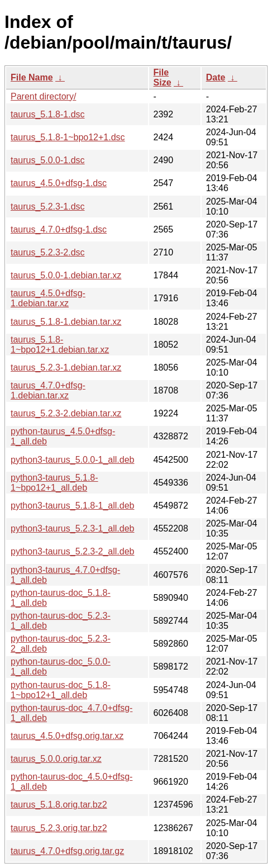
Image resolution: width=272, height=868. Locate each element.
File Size (163, 77)
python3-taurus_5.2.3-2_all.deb (73, 551)
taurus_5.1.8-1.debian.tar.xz (66, 322)
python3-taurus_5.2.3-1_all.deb (73, 528)
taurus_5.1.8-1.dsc (48, 114)
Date (216, 77)
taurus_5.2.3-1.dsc (48, 207)
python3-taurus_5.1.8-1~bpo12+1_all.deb (54, 483)
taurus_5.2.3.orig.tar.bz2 (59, 828)
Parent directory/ (43, 96)
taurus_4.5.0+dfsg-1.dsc (59, 183)
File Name (32, 77)
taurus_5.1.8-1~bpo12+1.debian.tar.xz (60, 345)
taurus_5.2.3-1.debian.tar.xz (66, 367)
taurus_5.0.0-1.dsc (48, 160)
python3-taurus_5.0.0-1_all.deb (73, 460)
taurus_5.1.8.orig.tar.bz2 (59, 805)
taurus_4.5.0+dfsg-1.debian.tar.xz (48, 298)
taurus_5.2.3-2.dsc (48, 252)
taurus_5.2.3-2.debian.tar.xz (66, 413)
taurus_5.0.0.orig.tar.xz (56, 759)
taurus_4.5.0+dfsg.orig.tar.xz (67, 736)
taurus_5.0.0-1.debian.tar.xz (66, 275)
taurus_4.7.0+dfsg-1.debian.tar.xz (48, 390)
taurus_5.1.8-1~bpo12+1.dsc (68, 137)
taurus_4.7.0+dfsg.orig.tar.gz (67, 851)
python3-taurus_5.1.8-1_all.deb (73, 506)
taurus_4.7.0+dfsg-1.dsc (59, 229)
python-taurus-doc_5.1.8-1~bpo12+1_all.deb (61, 690)
